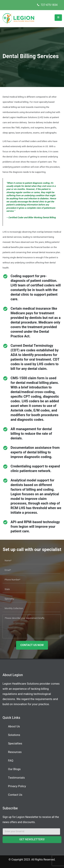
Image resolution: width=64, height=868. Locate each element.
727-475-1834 (47, 5)
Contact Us (15, 795)
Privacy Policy (17, 786)
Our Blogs (14, 769)
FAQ (11, 761)
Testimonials (16, 778)
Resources (15, 752)
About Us (14, 726)
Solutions (14, 735)
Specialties (15, 743)
